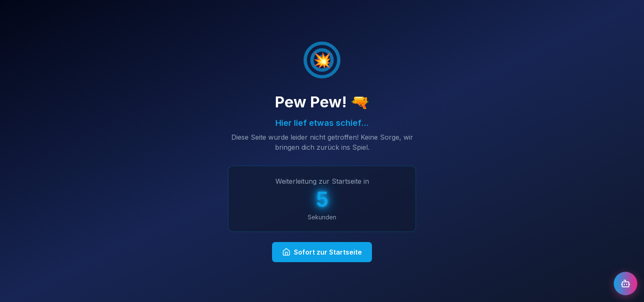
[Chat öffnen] (626, 284)
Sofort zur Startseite (322, 252)
